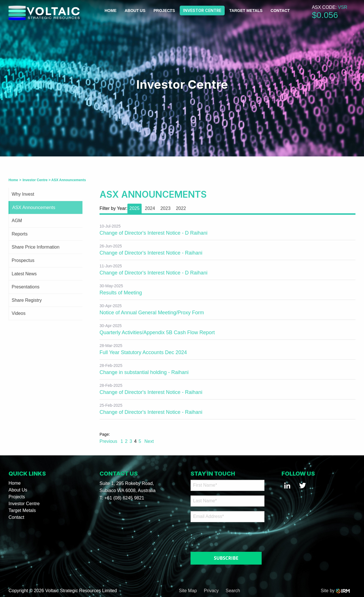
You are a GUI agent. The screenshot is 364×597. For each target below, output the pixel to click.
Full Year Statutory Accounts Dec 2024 (143, 352)
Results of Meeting (121, 293)
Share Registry (27, 300)
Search (233, 591)
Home (111, 11)
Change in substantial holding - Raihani (144, 372)
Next (148, 441)
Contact (280, 11)
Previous (109, 441)
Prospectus (23, 260)
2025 (135, 208)
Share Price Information (36, 247)
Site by (335, 591)
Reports (20, 234)
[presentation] (225, 536)
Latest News (24, 274)
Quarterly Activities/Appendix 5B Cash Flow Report (157, 332)
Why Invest (23, 194)
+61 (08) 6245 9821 (124, 498)
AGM (17, 221)
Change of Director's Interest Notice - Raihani (151, 253)
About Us (135, 11)
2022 (181, 208)
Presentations (26, 287)
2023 (166, 208)
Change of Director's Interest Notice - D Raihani (154, 233)
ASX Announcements (34, 207)
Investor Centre (202, 10)
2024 (150, 208)
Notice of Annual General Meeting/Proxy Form (152, 313)
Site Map (188, 591)
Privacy (211, 591)
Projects (164, 11)
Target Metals (246, 11)
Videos (19, 313)
